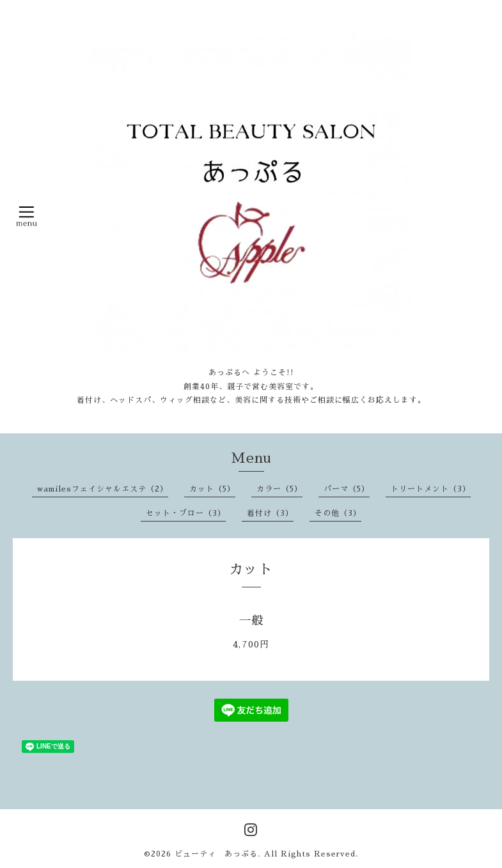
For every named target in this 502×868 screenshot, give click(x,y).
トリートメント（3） (431, 489)
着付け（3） (270, 513)
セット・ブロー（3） (186, 513)
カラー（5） (279, 489)
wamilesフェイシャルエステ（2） (103, 489)
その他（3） (338, 513)
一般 (251, 621)
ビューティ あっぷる (216, 854)
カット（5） (212, 489)
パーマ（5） (347, 489)
